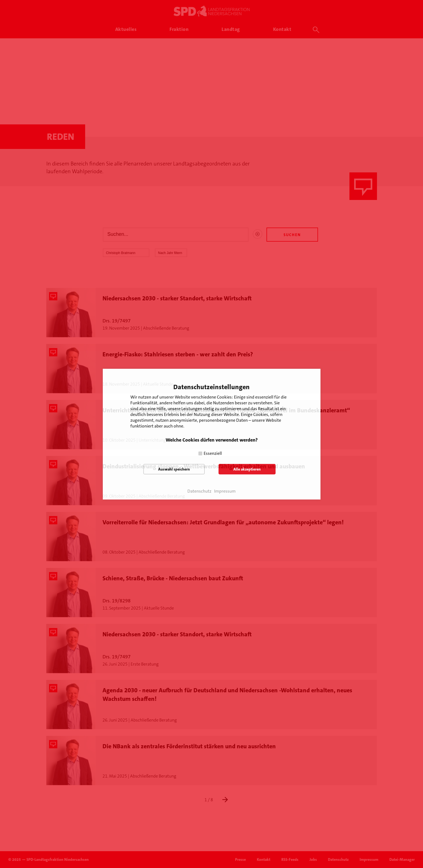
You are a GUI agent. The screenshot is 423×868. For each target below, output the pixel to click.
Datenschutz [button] (199, 491)
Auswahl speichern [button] (174, 469)
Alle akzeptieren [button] (247, 469)
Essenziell (213, 453)
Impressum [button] (225, 491)
